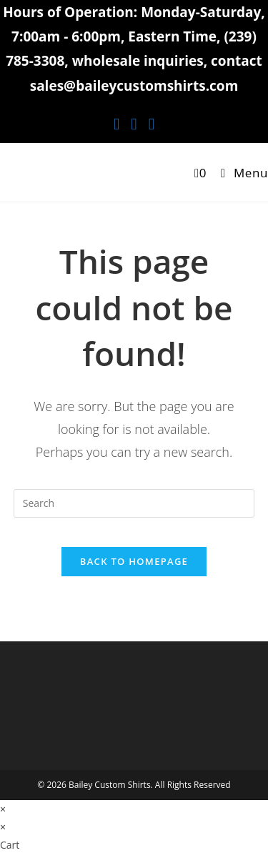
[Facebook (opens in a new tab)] (116, 123)
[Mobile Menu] (239, 173)
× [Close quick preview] (3, 809)
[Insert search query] (134, 503)
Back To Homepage (134, 561)
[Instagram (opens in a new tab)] (134, 123)
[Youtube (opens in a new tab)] (152, 123)
